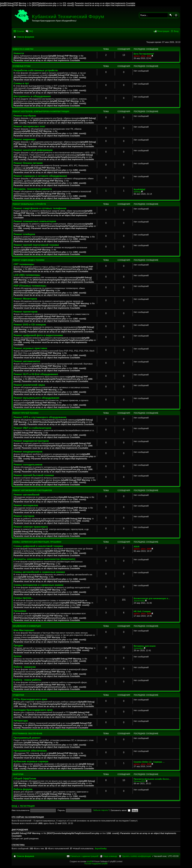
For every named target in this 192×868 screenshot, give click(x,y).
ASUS (137, 547)
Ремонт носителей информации (33, 150)
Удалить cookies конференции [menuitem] (136, 856)
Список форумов (25, 856)
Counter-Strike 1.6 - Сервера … (149, 762)
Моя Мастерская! (24, 630)
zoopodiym (139, 648)
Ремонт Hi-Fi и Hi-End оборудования (36, 374)
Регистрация (27, 806)
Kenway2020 (140, 781)
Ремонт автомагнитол (27, 361)
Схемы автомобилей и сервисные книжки (39, 572)
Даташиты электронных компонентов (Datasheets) (44, 559)
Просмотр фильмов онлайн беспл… (152, 779)
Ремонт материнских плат (29, 126)
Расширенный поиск (176, 15)
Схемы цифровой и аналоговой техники (38, 546)
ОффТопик (18, 774)
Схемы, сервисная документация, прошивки (37, 542)
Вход (14, 806)
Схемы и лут (21, 83)
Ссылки (21, 31)
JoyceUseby (139, 601)
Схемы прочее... (23, 598)
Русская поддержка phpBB (96, 864)
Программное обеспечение (27, 734)
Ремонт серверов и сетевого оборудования (40, 176)
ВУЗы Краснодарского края (30, 699)
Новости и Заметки (23, 49)
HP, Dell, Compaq (142, 611)
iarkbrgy (137, 192)
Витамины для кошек (145, 646)
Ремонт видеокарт (25, 139)
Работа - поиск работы (27, 680)
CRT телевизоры (24, 264)
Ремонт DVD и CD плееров (30, 325)
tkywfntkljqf (139, 189)
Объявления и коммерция (27, 626)
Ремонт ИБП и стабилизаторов (32, 428)
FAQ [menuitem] (31, 31)
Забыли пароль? (101, 810)
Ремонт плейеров (24, 234)
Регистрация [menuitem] (163, 31)
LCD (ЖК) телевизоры (27, 275)
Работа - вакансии (25, 667)
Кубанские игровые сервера (31, 761)
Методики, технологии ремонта (33, 189)
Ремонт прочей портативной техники (36, 245)
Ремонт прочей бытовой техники (34, 475)
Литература (21, 721)
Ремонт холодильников (28, 465)
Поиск (171, 15)
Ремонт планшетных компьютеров (35, 221)
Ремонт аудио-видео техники (28, 260)
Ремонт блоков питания (28, 163)
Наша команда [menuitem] (110, 856)
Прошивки (20, 611)
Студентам (18, 695)
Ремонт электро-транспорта (31, 527)
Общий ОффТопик (25, 778)
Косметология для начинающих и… (152, 598)
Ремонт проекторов (25, 312)
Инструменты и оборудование (32, 96)
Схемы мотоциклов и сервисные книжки (38, 585)
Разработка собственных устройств (36, 70)
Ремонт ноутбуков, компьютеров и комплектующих (41, 112)
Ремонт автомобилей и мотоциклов (32, 490)
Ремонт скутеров (24, 516)
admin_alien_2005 (142, 56)
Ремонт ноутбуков (25, 116)
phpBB (90, 862)
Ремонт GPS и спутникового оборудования (40, 417)
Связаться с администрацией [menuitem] (84, 856)
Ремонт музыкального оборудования (36, 398)
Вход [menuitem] (176, 31)
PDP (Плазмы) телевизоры (30, 286)
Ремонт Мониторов (25, 299)
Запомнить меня (121, 810)
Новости (19, 53)
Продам (18, 645)
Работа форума (23, 789)
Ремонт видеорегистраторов (31, 441)
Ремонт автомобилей (26, 495)
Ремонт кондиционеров (28, 452)
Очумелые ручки (21, 66)
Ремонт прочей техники (25, 413)
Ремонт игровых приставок (30, 348)
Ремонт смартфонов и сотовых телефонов (40, 208)
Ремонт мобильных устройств (29, 204)
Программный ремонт (27, 738)
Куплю (18, 656)
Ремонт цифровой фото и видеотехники (38, 335)
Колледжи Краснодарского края (33, 710)
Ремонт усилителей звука (29, 385)
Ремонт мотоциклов (26, 505)
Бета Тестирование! (144, 54)
